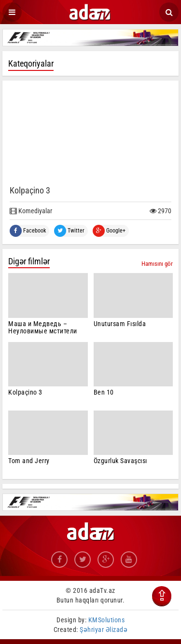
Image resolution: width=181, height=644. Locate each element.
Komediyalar (31, 211)
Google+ (109, 231)
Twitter (69, 231)
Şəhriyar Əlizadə (104, 630)
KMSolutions (107, 620)
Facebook (28, 231)
